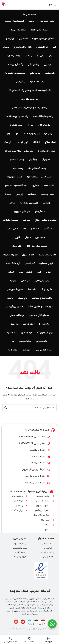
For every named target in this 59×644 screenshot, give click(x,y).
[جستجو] (29, 408)
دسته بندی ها (29, 15)
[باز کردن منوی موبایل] (53, 5)
